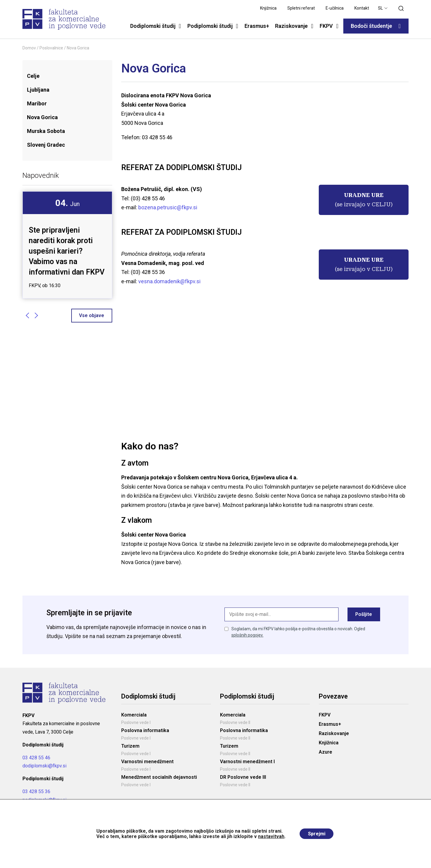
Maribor (37, 103)
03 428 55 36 (36, 792)
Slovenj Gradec (46, 145)
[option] (67, 245)
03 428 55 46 (36, 758)
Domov (29, 48)
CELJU (381, 204)
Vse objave (92, 315)
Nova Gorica (42, 117)
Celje (33, 76)
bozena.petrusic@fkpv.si (167, 207)
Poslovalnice (51, 48)
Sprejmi (317, 834)
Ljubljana (38, 90)
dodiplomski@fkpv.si (44, 766)
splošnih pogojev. (247, 636)
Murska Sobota (46, 131)
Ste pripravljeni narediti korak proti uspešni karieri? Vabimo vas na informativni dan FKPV (67, 251)
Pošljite (364, 615)
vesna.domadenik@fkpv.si (169, 281)
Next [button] (36, 315)
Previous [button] (27, 315)
